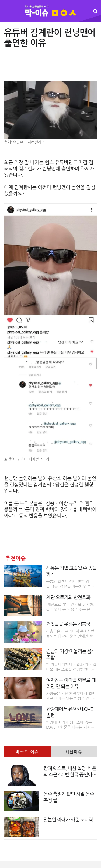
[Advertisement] (50, 70)
